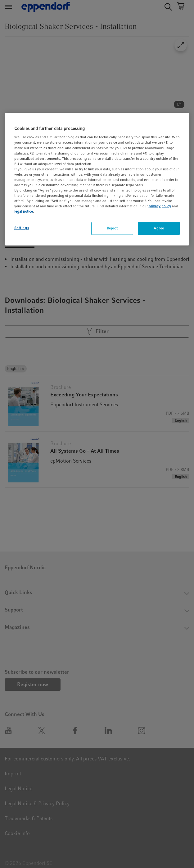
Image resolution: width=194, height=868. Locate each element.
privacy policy (160, 206)
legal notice (24, 211)
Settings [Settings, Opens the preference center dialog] (22, 228)
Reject (112, 228)
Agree (159, 228)
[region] (97, 179)
